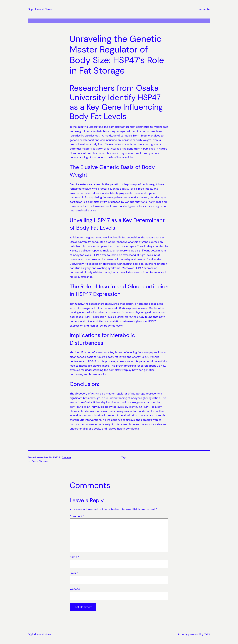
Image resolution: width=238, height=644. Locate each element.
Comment (77, 516)
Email (74, 573)
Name (74, 557)
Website (75, 589)
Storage (66, 457)
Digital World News (40, 9)
